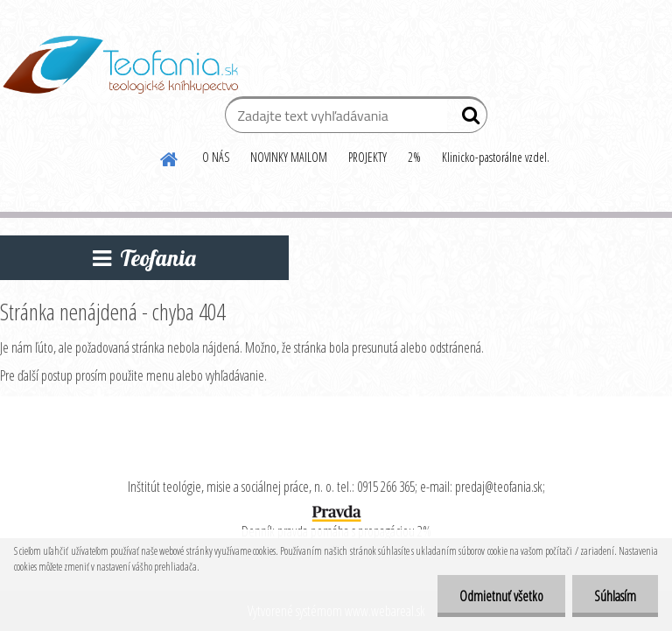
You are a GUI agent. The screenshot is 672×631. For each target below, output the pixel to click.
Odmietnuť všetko (501, 596)
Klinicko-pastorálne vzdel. (496, 157)
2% (414, 157)
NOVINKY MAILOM (289, 157)
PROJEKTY (367, 157)
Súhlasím (615, 596)
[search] (467, 119)
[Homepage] (170, 157)
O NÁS (216, 157)
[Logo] (120, 65)
